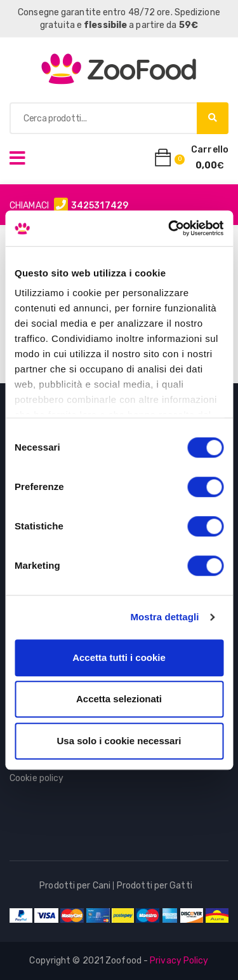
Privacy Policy (179, 961)
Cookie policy (36, 778)
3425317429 (100, 206)
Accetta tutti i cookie (119, 657)
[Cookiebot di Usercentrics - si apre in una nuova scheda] (169, 228)
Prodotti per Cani (75, 886)
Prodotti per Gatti (155, 886)
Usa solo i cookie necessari (119, 741)
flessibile (105, 25)
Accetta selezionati (119, 699)
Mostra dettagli (164, 617)
